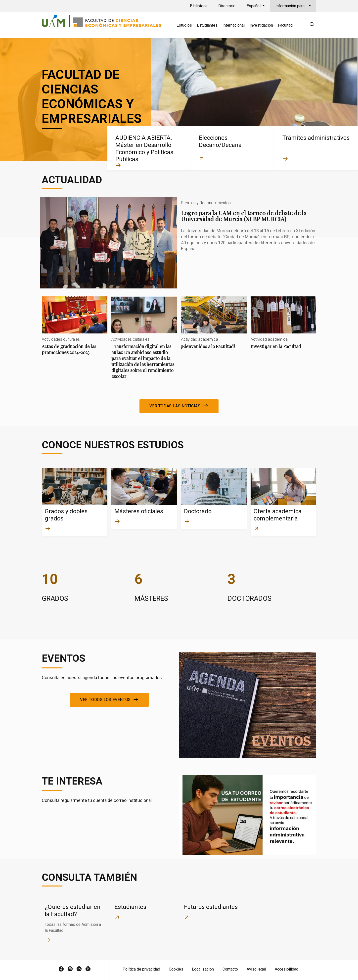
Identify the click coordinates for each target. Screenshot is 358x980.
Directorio (227, 6)
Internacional (234, 25)
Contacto (230, 969)
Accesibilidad (287, 969)
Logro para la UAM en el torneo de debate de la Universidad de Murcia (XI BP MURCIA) (179, 243)
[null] (312, 25)
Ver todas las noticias (175, 406)
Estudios (184, 25)
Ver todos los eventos (105, 700)
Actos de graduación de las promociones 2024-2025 (75, 330)
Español (254, 6)
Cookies (176, 969)
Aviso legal (256, 969)
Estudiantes (207, 25)
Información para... (292, 6)
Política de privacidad (141, 969)
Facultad (285, 25)
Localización (203, 969)
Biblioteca (199, 6)
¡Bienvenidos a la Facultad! (214, 327)
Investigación (261, 25)
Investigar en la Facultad (283, 327)
